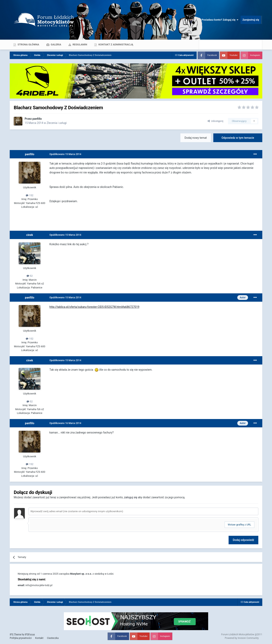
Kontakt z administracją (115, 44)
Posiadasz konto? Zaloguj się (220, 20)
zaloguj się (131, 497)
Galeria (56, 44)
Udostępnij (215, 121)
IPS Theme (15, 634)
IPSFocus (30, 634)
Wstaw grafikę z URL (239, 525)
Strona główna (28, 44)
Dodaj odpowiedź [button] (243, 540)
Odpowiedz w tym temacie (238, 138)
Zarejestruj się (251, 20)
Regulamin (80, 44)
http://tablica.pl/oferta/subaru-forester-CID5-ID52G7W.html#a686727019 (94, 307)
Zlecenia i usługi (57, 123)
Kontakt (39, 638)
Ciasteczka (53, 638)
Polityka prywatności (21, 638)
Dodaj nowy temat (196, 138)
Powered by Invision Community (242, 638)
